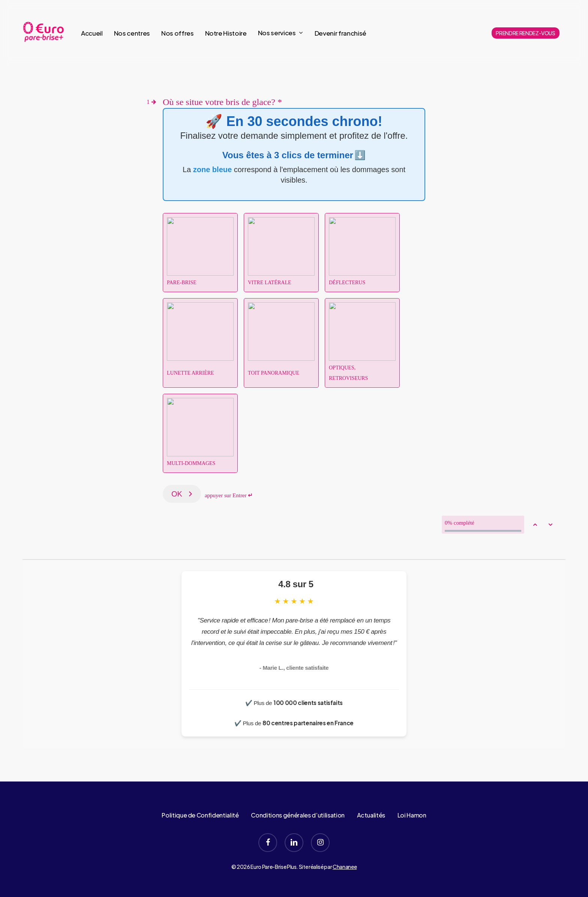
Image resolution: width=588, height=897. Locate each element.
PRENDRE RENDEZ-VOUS (526, 33)
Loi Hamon (412, 815)
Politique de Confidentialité (200, 815)
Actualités (371, 815)
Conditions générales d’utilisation (298, 815)
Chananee (345, 867)
